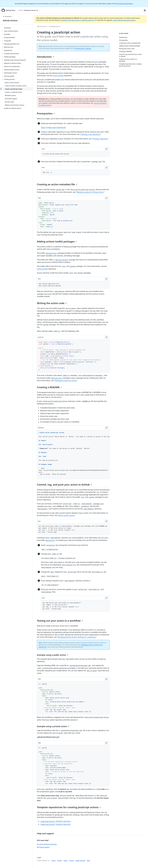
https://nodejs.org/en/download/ (53, 127)
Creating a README (49, 387)
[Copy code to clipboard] (106, 149)
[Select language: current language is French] (145, 10)
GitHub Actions (10, 20)
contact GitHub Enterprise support (124, 20)
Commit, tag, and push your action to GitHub (65, 485)
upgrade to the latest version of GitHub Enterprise (78, 20)
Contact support (43, 847)
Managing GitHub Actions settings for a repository (77, 637)
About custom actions (66, 515)
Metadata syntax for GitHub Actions (90, 192)
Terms (54, 861)
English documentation (125, 4)
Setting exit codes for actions (66, 380)
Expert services (80, 861)
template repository (55, 821)
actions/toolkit (58, 76)
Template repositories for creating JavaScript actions (69, 807)
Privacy (60, 861)
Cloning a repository (100, 139)
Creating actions (54, 26)
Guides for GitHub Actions (13, 108)
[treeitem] (17, 28)
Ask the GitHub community (47, 844)
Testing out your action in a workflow (60, 621)
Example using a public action (53, 655)
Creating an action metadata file (57, 184)
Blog (89, 861)
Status (66, 861)
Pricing (72, 861)
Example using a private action (53, 726)
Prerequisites (46, 113)
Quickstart (7, 28)
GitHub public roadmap (83, 48)
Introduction (46, 57)
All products (7, 16)
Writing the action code (52, 303)
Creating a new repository (90, 134)
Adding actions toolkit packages (57, 241)
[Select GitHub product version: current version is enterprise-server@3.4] (29, 10)
